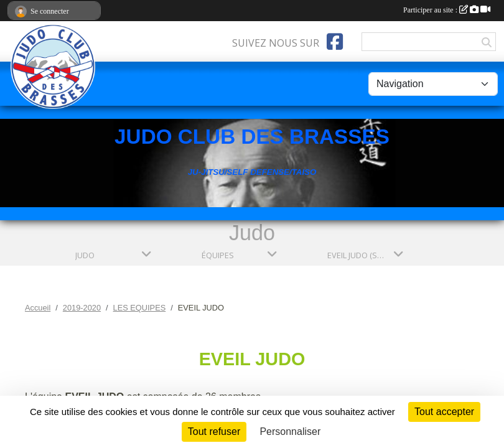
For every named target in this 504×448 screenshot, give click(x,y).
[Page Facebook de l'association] (335, 42)
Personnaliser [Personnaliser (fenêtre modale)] (290, 432)
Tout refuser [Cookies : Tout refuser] (214, 432)
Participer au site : (447, 10)
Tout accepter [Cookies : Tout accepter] (444, 412)
